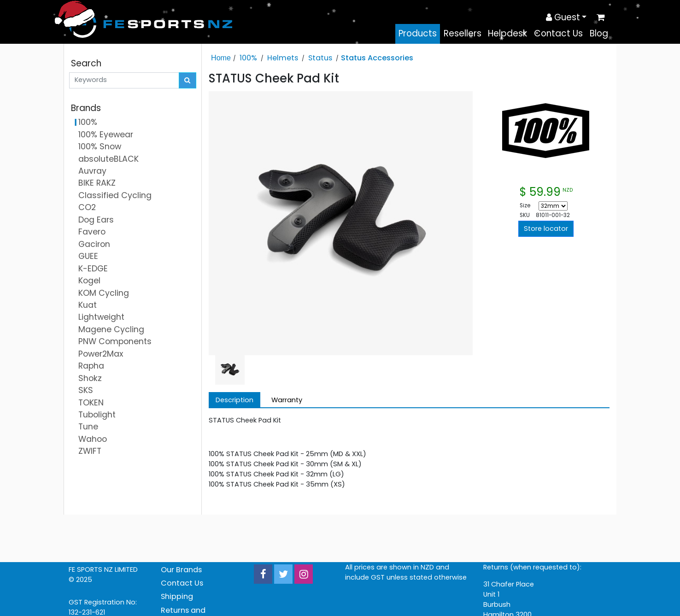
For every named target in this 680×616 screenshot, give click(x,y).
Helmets (283, 58)
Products (418, 33)
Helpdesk (507, 33)
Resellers (463, 33)
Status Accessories (377, 58)
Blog (599, 33)
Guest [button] (563, 17)
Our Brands (181, 570)
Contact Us (558, 33)
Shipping (177, 596)
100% (248, 58)
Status (320, 58)
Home (221, 58)
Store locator (546, 229)
